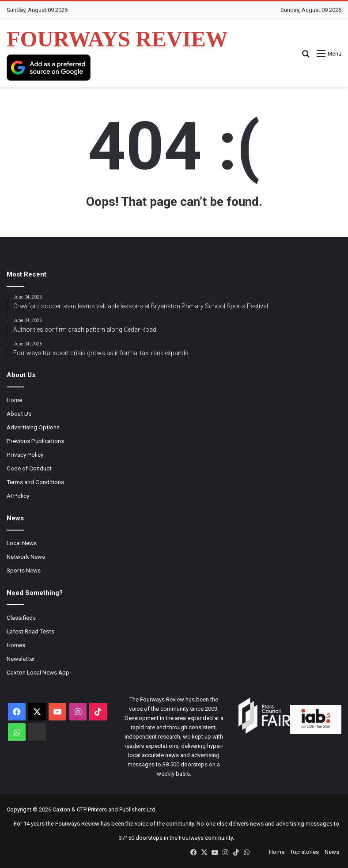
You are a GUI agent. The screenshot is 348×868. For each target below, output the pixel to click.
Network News (26, 557)
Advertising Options (33, 427)
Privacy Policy (25, 455)
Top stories (304, 852)
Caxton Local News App (38, 672)
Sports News (24, 570)
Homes (16, 645)
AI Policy (18, 496)
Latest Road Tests (30, 631)
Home (14, 400)
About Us (19, 413)
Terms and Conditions (35, 482)
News (332, 852)
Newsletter (21, 659)
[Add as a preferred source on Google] (49, 68)
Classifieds (21, 618)
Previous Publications (35, 441)
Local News (22, 543)
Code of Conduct (29, 468)
